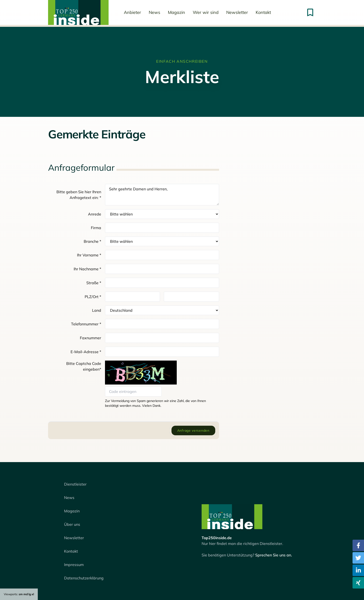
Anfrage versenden (193, 430)
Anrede (95, 214)
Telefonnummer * (86, 324)
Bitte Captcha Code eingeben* (84, 366)
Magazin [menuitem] (176, 12)
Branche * (92, 241)
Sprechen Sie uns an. (274, 555)
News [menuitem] (154, 12)
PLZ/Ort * (93, 297)
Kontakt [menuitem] (263, 12)
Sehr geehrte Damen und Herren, (162, 195)
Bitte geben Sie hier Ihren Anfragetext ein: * (79, 195)
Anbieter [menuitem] (132, 12)
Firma (96, 228)
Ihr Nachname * (87, 269)
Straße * (94, 283)
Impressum (74, 565)
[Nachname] (162, 269)
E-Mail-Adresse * (86, 352)
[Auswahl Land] (162, 310)
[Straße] (162, 283)
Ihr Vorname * (89, 255)
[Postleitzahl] (132, 297)
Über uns (72, 524)
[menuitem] (78, 12)
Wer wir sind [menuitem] (206, 12)
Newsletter (74, 538)
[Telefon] (162, 324)
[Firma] (162, 228)
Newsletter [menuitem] (237, 12)
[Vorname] (162, 255)
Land (97, 310)
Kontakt (71, 551)
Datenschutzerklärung (84, 578)
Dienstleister (75, 484)
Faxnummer (91, 338)
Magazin (72, 511)
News (69, 498)
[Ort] (191, 297)
